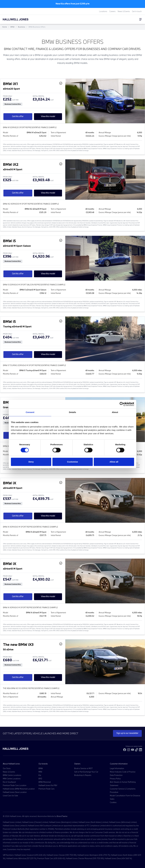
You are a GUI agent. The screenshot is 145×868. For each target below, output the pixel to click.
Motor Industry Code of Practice (123, 772)
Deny (31, 462)
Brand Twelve (62, 816)
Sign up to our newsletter (127, 733)
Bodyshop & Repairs (83, 775)
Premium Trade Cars (47, 789)
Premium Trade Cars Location (15, 785)
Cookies (113, 802)
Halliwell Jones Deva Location (15, 792)
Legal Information (117, 768)
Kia (40, 775)
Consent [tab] (30, 412)
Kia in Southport (9, 782)
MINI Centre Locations (12, 779)
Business (22, 27)
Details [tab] (72, 412)
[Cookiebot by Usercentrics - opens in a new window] (122, 404)
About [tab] (115, 412)
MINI (40, 772)
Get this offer (18, 116)
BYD (40, 779)
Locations (103, 11)
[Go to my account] (132, 20)
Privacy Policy (115, 779)
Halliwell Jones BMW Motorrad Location (19, 789)
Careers (112, 11)
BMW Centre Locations (12, 775)
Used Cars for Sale (10, 796)
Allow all (114, 462)
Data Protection (116, 775)
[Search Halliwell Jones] (129, 19)
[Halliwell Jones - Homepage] (19, 19)
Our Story (7, 768)
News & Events (124, 11)
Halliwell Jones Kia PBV (48, 785)
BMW (12, 27)
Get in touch (137, 11)
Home (5, 27)
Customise (73, 462)
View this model (48, 116)
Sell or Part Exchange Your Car (86, 772)
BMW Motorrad (45, 782)
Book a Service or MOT (83, 768)
